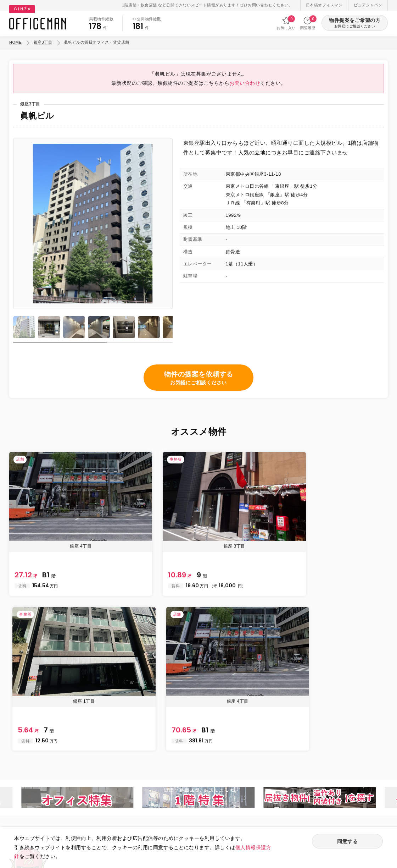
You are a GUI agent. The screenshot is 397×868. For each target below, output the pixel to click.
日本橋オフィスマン (324, 5)
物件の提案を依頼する (199, 385)
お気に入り (286, 23)
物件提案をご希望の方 (355, 23)
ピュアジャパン (368, 5)
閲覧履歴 (308, 23)
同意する (347, 842)
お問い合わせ (245, 88)
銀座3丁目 (43, 42)
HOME (15, 42)
